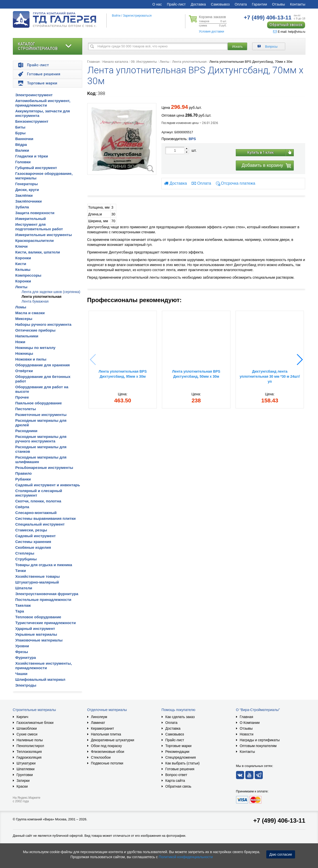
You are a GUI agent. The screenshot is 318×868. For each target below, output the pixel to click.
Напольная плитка (106, 734)
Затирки (23, 781)
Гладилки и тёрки (32, 156)
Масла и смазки (30, 313)
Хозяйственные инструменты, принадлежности (44, 666)
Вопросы (271, 47)
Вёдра (21, 144)
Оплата (241, 4)
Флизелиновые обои (108, 752)
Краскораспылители (35, 240)
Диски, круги (27, 190)
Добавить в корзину (262, 165)
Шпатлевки (26, 769)
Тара (20, 611)
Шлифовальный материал (40, 679)
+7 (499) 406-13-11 (279, 821)
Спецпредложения (181, 757)
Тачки (21, 571)
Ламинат (98, 723)
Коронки (23, 258)
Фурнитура (26, 657)
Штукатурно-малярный (37, 582)
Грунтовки (25, 775)
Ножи (20, 342)
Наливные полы (30, 740)
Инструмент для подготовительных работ (39, 227)
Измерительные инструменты (44, 235)
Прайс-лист (176, 4)
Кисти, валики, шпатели (38, 252)
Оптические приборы (36, 330)
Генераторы (27, 184)
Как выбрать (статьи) (183, 763)
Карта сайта (175, 781)
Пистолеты (26, 409)
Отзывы (279, 4)
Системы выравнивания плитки (46, 518)
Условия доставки (212, 31)
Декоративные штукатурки (113, 740)
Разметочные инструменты (41, 415)
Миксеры (24, 319)
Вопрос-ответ (176, 775)
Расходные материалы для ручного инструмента (41, 439)
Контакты (298, 4)
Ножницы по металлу (35, 348)
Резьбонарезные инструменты (44, 468)
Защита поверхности (35, 213)
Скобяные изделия (33, 547)
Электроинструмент (34, 95)
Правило (24, 473)
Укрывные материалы (36, 634)
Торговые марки (179, 746)
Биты (20, 127)
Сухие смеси (27, 734)
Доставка (198, 4)
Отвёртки (24, 371)
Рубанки (23, 479)
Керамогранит (103, 728)
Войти (116, 16)
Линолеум (99, 717)
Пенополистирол (30, 746)
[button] (299, 360)
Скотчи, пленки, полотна (38, 501)
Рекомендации (177, 752)
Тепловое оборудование (38, 617)
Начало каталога (115, 62)
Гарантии (259, 4)
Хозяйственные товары (38, 576)
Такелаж (23, 605)
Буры (21, 133)
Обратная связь (178, 786)
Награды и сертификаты (260, 740)
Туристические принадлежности (46, 623)
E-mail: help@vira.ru (289, 32)
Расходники (26, 431)
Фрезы (22, 652)
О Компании (250, 723)
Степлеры (25, 553)
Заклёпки (24, 195)
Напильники (27, 336)
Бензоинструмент (32, 121)
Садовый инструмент (36, 536)
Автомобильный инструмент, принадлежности (43, 103)
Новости (247, 734)
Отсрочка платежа (238, 184)
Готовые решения (180, 769)
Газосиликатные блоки (35, 723)
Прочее (22, 397)
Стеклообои (101, 757)
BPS (192, 139)
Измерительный (31, 219)
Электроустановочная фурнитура (47, 594)
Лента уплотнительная (42, 297)
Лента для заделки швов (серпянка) (51, 292)
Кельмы (23, 269)
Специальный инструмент (40, 524)
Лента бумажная (35, 301)
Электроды (26, 685)
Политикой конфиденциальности (186, 857)
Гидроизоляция (29, 757)
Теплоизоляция (29, 752)
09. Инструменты (144, 62)
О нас (157, 4)
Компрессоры (28, 275)
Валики (22, 150)
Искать (238, 46)
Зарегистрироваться (137, 16)
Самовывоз (220, 4)
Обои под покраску (107, 746)
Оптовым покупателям (258, 746)
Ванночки (24, 139)
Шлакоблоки (27, 728)
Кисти (21, 264)
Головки (23, 162)
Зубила (22, 207)
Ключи (22, 246)
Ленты (21, 287)
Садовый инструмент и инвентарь (48, 485)
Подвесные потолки (107, 763)
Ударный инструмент (35, 629)
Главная (93, 62)
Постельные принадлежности (43, 600)
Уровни (22, 646)
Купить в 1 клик (261, 152)
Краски (22, 786)
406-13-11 (268, 18)
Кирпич (22, 717)
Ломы (21, 307)
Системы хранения (33, 542)
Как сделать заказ (180, 717)
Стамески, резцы (31, 530)
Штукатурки (26, 763)
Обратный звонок (286, 25)
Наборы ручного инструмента (44, 324)
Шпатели (24, 588)
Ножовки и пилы (31, 359)
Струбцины (26, 559)
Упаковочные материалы (39, 640)
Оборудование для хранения (43, 365)
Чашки (21, 674)
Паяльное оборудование (39, 403)
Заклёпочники (29, 201)
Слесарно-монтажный (36, 513)
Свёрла (22, 507)
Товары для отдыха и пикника (44, 565)
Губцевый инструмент (36, 168)
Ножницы (24, 353)
